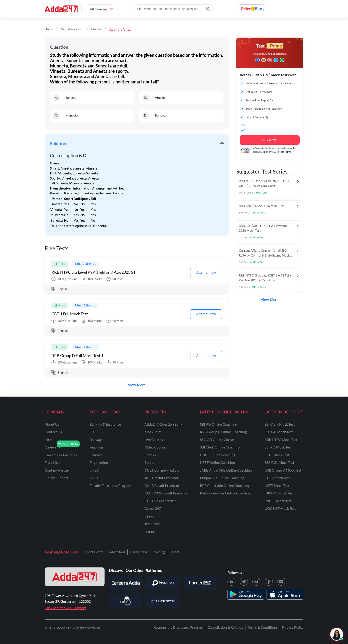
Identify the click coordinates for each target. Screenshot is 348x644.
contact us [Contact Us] (53, 432)
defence (96, 455)
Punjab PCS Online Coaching (222, 478)
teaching (96, 447)
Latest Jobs (117, 552)
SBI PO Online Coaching (218, 424)
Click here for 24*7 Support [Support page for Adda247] (65, 608)
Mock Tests (153, 432)
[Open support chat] (337, 634)
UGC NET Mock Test (280, 508)
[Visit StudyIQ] (126, 601)
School (174, 552)
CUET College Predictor (163, 470)
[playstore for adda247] (246, 594)
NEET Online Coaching (217, 462)
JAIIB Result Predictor (161, 478)
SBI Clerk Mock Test (280, 424)
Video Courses (156, 447)
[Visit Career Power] (163, 601)
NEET (94, 478)
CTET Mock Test (277, 455)
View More (137, 385)
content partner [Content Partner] (57, 470)
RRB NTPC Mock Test (281, 440)
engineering (99, 462)
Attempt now (206, 272)
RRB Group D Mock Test (283, 470)
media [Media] (49, 440)
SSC (93, 432)
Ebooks (150, 455)
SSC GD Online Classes (218, 440)
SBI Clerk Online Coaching (220, 447)
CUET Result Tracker (160, 501)
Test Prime (152, 524)
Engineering (139, 552)
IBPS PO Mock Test (279, 493)
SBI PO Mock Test (278, 447)
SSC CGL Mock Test (279, 462)
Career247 (153, 508)
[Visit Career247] (200, 583)
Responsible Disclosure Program (178, 627)
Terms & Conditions (263, 627)
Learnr (149, 531)
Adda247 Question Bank (163, 424)
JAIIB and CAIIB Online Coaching (226, 470)
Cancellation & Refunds (225, 627)
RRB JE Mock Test (278, 501)
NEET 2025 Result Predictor (166, 493)
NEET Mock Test (277, 485)
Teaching (158, 552)
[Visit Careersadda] (126, 583)
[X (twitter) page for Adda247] (244, 582)
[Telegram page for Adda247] (256, 582)
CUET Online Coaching (218, 455)
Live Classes (154, 440)
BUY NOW (270, 140)
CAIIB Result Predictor (162, 485)
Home (49, 29)
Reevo (149, 516)
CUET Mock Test (277, 478)
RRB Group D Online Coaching (223, 432)
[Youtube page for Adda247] (281, 582)
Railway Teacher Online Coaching (225, 493)
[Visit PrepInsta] (163, 583)
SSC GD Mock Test (279, 432)
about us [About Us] (52, 424)
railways (96, 440)
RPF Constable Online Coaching (224, 485)
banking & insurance (105, 424)
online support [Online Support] (56, 478)
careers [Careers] (51, 447)
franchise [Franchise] (52, 462)
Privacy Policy (293, 627)
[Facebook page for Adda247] (269, 582)
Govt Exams (95, 552)
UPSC (94, 470)
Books (149, 462)
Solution (58, 144)
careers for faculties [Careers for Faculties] (61, 455)
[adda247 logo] (75, 577)
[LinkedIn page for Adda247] (231, 582)
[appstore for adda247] (285, 594)
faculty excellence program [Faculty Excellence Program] (111, 485)
